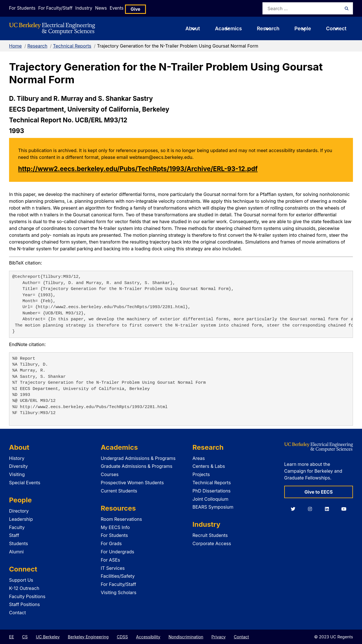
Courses (110, 474)
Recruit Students (210, 535)
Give (159, 8)
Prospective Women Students (132, 483)
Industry (93, 8)
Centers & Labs (209, 466)
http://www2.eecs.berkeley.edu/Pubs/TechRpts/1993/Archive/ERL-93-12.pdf (138, 169)
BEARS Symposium (213, 507)
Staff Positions (24, 604)
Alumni (16, 552)
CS (25, 637)
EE (11, 637)
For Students (21, 8)
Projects (201, 474)
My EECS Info (115, 527)
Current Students (119, 491)
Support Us (21, 580)
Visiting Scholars (118, 592)
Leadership (21, 519)
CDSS (122, 637)
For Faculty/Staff (59, 8)
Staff (14, 535)
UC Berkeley (48, 637)
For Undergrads (117, 552)
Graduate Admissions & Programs (136, 466)
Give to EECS (318, 492)
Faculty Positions (27, 596)
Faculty (17, 527)
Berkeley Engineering (88, 637)
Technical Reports (72, 46)
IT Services (113, 568)
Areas (199, 458)
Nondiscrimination (186, 637)
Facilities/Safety (118, 576)
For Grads (111, 543)
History (17, 458)
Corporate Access (212, 543)
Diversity (18, 466)
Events (137, 8)
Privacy (219, 637)
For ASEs (110, 560)
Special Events (25, 483)
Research (37, 46)
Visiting (17, 474)
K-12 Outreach (24, 588)
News (116, 8)
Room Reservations (121, 519)
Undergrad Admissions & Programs (138, 458)
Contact (17, 613)
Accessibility (148, 637)
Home (15, 46)
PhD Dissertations (212, 491)
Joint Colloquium (211, 499)
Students (19, 543)
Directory (19, 511)
